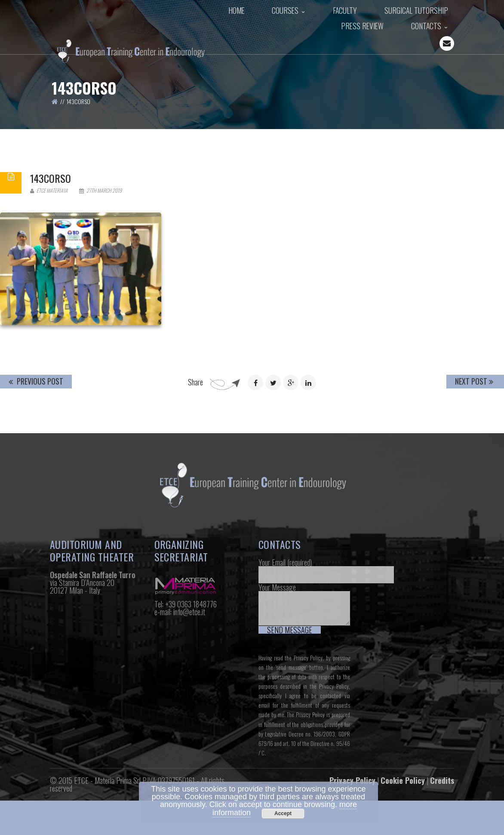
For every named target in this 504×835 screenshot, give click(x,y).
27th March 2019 (100, 242)
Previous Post (36, 433)
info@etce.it (189, 663)
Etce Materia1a (49, 242)
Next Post (474, 433)
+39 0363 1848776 (191, 656)
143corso (51, 230)
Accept (283, 813)
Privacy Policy (308, 710)
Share (195, 434)
